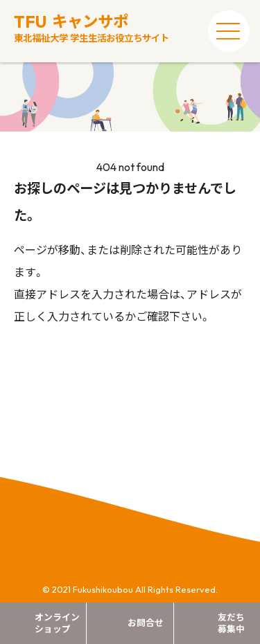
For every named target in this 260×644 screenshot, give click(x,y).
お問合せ (146, 623)
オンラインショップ (57, 623)
